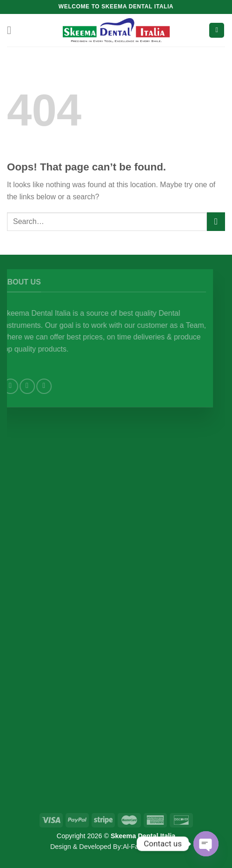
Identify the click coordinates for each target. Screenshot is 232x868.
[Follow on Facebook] (24, 386)
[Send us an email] (58, 386)
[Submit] (216, 221)
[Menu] (13, 30)
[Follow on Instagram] (41, 386)
